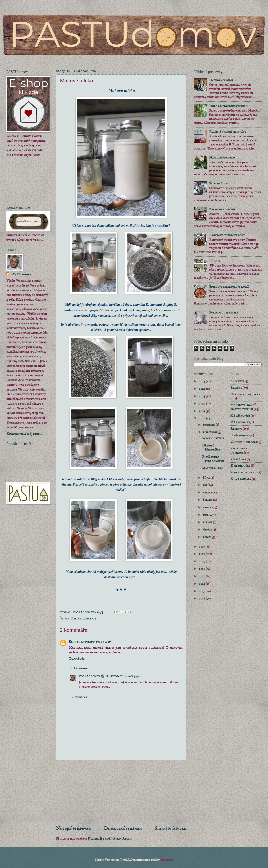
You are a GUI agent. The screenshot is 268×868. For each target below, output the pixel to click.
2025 (202, 381)
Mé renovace (239, 422)
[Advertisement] (121, 793)
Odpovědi (81, 668)
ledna (207, 537)
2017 (202, 561)
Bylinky (77, 619)
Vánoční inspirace (243, 442)
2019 (202, 547)
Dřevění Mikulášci (211, 448)
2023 (202, 396)
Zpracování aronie (222, 209)
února (208, 530)
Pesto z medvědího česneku (228, 106)
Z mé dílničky (240, 466)
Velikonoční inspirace (239, 451)
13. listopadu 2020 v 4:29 (94, 642)
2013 (202, 591)
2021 (202, 411)
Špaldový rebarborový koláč (229, 287)
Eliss (72, 642)
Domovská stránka (123, 829)
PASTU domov (89, 676)
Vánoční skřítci (213, 438)
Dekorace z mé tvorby (246, 394)
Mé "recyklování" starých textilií (243, 407)
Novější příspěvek (73, 829)
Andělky (236, 381)
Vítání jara (238, 459)
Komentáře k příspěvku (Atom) (110, 839)
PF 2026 (215, 261)
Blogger (166, 860)
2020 (202, 418)
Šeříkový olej (219, 183)
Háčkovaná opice (221, 80)
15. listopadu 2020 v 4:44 (122, 676)
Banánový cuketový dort (227, 235)
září (206, 485)
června (208, 500)
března (208, 522)
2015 (202, 576)
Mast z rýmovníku (222, 158)
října (207, 478)
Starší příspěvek (170, 829)
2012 (202, 599)
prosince (209, 425)
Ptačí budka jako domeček (213, 459)
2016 (202, 569)
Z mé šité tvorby (242, 472)
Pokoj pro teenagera (224, 313)
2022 (202, 404)
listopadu (210, 432)
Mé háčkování (240, 416)
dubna (208, 515)
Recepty (90, 619)
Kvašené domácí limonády (227, 132)
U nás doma (238, 435)
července (210, 493)
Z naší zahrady (241, 479)
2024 (202, 389)
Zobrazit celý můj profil (24, 434)
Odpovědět (77, 659)
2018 (202, 554)
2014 (202, 584)
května (208, 507)
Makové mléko (213, 468)
